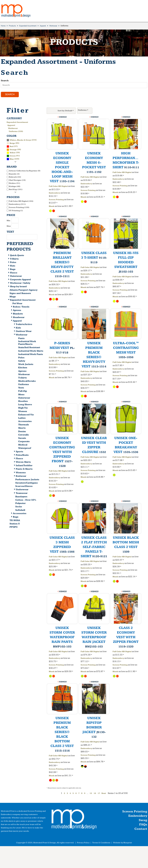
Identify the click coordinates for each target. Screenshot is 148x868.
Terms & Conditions (101, 843)
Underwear (22, 490)
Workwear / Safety (20, 283)
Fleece (14, 273)
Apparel (43, 26)
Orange (13, 150)
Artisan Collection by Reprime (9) (25, 171)
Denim (22, 432)
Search (5, 81)
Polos (13, 263)
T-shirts (22, 378)
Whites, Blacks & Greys (20, 140)
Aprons (17, 311)
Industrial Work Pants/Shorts (27, 343)
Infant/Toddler (24, 466)
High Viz (23, 408)
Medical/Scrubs (27, 382)
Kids (18, 328)
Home (3, 26)
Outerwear (16, 277)
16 (95, 794)
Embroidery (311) (17, 205)
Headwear (19, 318)
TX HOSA (15, 521)
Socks (19, 507)
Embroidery (55, 193)
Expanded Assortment (28, 26)
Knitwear (21, 476)
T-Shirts (14, 259)
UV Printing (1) (16, 211)
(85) (13, 143)
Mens (21, 395)
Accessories (25, 422)
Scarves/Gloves (24, 487)
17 (99, 794)
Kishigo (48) (15, 187)
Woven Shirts (23, 462)
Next (104, 794)
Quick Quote (17, 256)
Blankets (18, 314)
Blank (52, 207)
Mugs (13, 297)
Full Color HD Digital (58, 187)
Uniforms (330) (16, 132)
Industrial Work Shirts (31, 351)
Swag (143, 821)
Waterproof (25, 449)
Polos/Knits (22, 455)
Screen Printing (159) (19, 208)
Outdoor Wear (24, 332)
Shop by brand (18, 287)
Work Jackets (26, 365)
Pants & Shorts (24, 469)
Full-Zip (23, 391)
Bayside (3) (14, 174)
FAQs (143, 825)
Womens (21, 473)
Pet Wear (17, 304)
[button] (74, 820)
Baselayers (21, 497)
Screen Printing (56, 200)
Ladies (22, 418)
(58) (14, 150)
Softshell (20, 510)
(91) (13, 156)
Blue (12, 159)
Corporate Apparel (20, 280)
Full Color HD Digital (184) (21, 201)
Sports (19, 452)
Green (13, 156)
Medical (23, 445)
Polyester (20, 504)
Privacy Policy (83, 843)
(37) (12, 147)
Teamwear (22, 493)
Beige (12, 144)
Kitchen (23, 368)
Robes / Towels (21, 307)
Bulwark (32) (15, 177)
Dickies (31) (15, 184)
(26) (13, 153)
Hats (13, 266)
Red (12, 147)
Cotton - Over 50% (26, 500)
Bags (13, 270)
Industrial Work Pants (31, 355)
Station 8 (15, 524)
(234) (22, 140)
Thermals (24, 425)
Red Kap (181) (16, 190)
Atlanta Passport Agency (23, 290)
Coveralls (23, 435)
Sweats (22, 438)
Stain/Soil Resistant (29, 348)
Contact (141, 829)
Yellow (13, 153)
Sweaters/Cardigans (27, 483)
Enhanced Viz (26, 415)
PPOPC (14, 527)
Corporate (24, 442)
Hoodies (23, 401)
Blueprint (128, 843)
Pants (21, 339)
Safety (22, 361)
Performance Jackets (27, 480)
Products (12, 26)
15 (91, 794)
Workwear (53, 26)
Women (23, 412)
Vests (21, 388)
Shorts (22, 428)
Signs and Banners (20, 294)
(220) (13, 159)
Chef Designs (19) (17, 180)
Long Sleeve (25, 405)
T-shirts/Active (24, 325)
